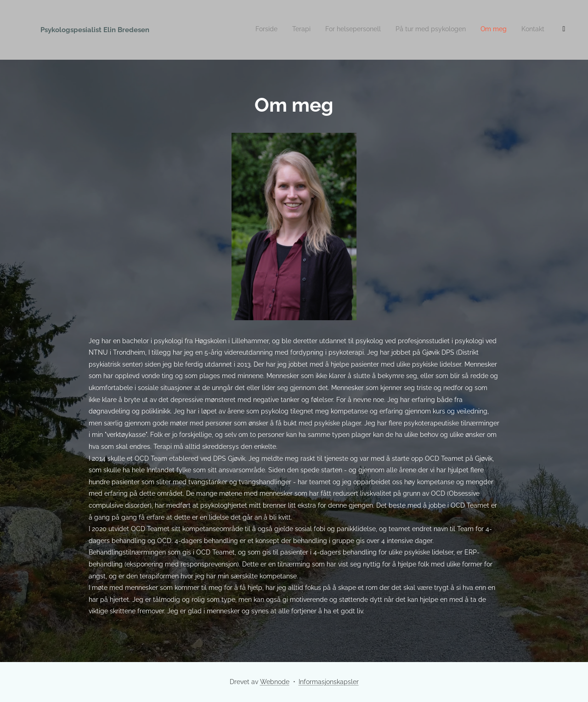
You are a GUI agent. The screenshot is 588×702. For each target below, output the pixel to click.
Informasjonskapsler (329, 682)
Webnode (275, 682)
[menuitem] (484, 30)
